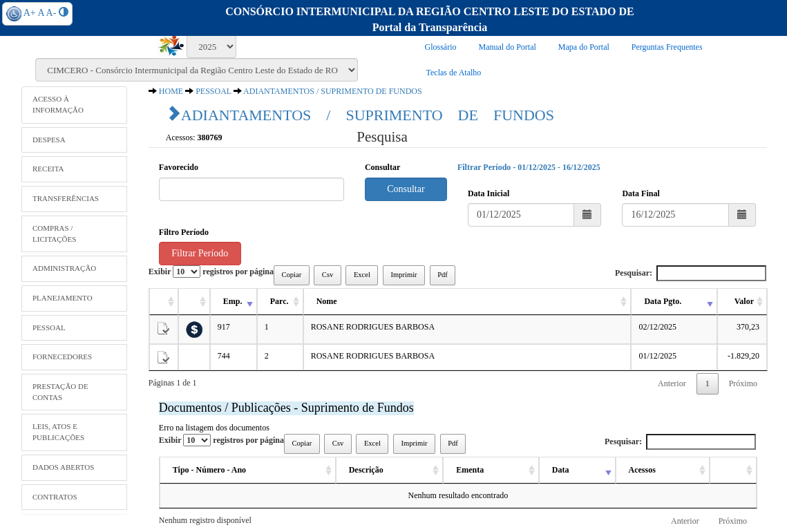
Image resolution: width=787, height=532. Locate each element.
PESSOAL (49, 327)
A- (51, 13)
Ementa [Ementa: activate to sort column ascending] (470, 470)
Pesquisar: (691, 273)
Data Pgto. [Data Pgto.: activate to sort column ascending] (663, 301)
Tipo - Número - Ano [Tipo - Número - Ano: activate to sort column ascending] (209, 470)
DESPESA (49, 140)
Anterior (672, 383)
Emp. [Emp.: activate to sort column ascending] (233, 301)
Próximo (743, 383)
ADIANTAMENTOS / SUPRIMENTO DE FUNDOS (333, 91)
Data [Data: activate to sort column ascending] (561, 470)
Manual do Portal (508, 47)
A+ (30, 13)
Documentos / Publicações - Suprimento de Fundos (286, 408)
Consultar (382, 167)
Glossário (441, 47)
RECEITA (48, 169)
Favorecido (179, 167)
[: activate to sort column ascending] (164, 302)
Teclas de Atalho (454, 73)
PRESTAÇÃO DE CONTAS (60, 392)
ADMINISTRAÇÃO (64, 268)
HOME (171, 91)
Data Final (641, 193)
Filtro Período (184, 232)
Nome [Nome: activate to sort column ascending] (327, 301)
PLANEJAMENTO (63, 298)
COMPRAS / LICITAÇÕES (54, 234)
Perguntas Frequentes (667, 47)
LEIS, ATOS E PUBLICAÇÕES (58, 432)
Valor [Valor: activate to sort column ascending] (744, 301)
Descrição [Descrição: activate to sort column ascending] (366, 470)
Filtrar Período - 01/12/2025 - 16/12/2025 (529, 167)
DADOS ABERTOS (63, 467)
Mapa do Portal (584, 47)
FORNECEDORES (62, 357)
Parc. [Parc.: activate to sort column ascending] (279, 301)
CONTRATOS (55, 497)
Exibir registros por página (211, 272)
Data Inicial (489, 193)
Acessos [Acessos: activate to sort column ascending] (642, 470)
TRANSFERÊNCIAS (66, 198)
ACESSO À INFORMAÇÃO (58, 104)
